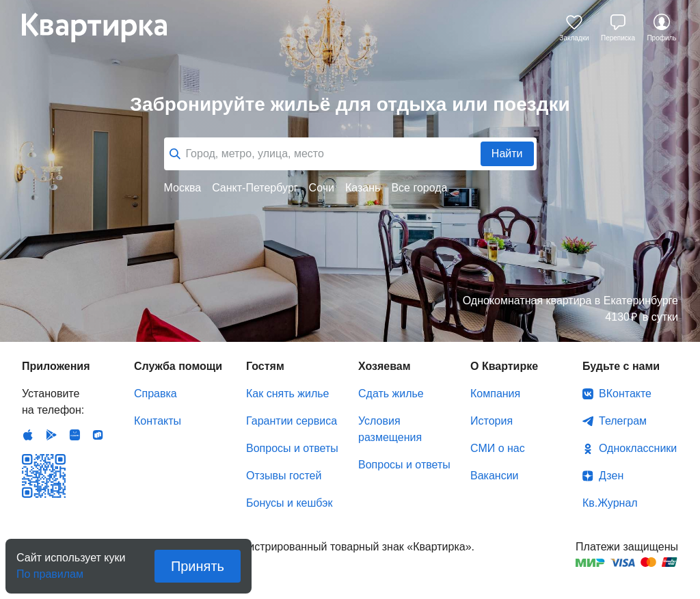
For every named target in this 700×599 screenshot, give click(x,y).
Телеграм (623, 421)
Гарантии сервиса (292, 421)
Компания (495, 394)
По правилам (50, 570)
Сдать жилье (391, 394)
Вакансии (495, 476)
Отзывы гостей (284, 476)
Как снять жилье (287, 394)
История (492, 421)
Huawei (75, 435)
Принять (198, 566)
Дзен (611, 476)
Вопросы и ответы (292, 448)
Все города (419, 188)
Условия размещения (390, 429)
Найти (507, 154)
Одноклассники (638, 448)
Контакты (158, 421)
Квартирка (104, 27)
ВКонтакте (625, 394)
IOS (28, 435)
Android (51, 435)
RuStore (98, 435)
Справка (156, 394)
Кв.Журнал (610, 503)
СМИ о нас (498, 448)
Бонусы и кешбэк (289, 503)
